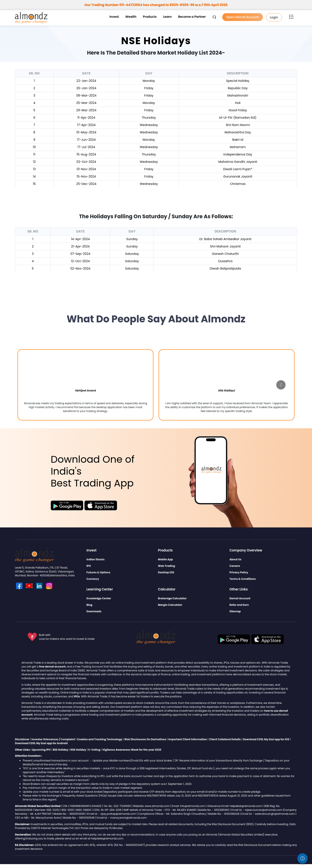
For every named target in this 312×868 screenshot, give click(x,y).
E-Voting (94, 750)
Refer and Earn (239, 605)
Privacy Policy (239, 572)
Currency (93, 579)
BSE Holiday (60, 750)
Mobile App (165, 559)
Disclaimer (22, 739)
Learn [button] (167, 17)
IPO (89, 566)
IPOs (77, 696)
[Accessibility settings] (302, 858)
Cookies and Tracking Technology (100, 739)
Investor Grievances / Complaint (53, 739)
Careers (235, 566)
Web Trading (167, 566)
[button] (291, 17)
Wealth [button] (131, 17)
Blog (89, 605)
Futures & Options (98, 572)
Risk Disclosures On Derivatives (145, 739)
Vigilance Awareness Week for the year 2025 (132, 750)
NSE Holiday (78, 750)
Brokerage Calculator (172, 598)
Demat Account (240, 598)
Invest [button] (114, 17)
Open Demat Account (242, 17)
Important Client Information (188, 739)
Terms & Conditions (243, 579)
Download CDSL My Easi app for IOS (266, 739)
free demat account (52, 667)
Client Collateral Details (225, 739)
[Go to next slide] (281, 385)
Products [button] (150, 17)
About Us (235, 559)
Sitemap (235, 611)
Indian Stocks (95, 559)
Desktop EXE (166, 572)
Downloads (94, 611)
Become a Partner (192, 17)
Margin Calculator (170, 605)
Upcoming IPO (41, 750)
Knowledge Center (99, 598)
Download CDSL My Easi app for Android (41, 743)
